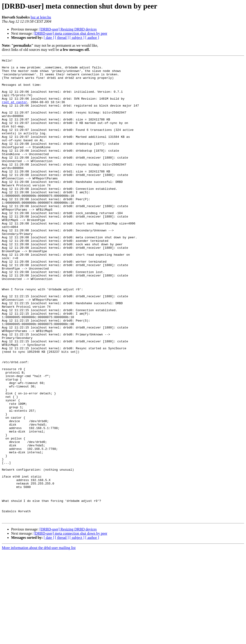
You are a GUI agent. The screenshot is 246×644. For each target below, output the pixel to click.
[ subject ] (77, 38)
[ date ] (49, 38)
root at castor (14, 111)
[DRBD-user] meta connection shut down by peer (71, 33)
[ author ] (92, 38)
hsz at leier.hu (41, 17)
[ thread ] (62, 38)
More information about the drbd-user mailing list (39, 640)
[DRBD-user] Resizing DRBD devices (68, 29)
